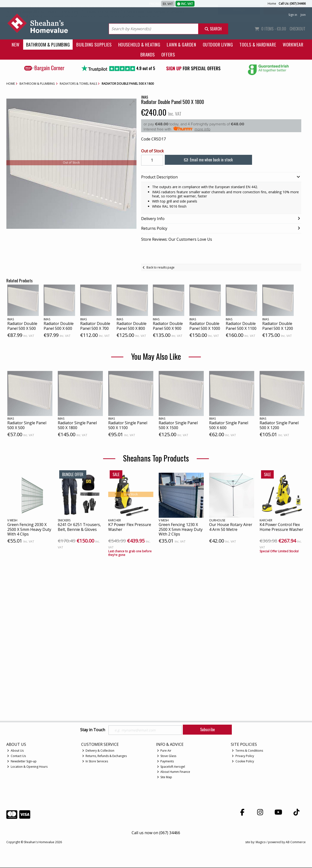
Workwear (293, 44)
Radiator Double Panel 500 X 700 (95, 326)
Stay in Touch (93, 730)
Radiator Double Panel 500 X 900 (168, 326)
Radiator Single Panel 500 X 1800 (77, 425)
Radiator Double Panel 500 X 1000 (205, 326)
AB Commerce (296, 843)
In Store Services (95, 762)
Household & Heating (139, 44)
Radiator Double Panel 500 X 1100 (241, 326)
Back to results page (161, 267)
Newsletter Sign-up (22, 762)
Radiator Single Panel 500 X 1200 (279, 425)
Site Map (165, 778)
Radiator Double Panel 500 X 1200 (278, 326)
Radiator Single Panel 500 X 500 (27, 425)
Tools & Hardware (258, 44)
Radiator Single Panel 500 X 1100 (128, 425)
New (16, 44)
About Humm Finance (174, 772)
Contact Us (16, 757)
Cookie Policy (243, 762)
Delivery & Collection (98, 751)
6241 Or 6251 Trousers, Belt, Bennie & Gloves (79, 527)
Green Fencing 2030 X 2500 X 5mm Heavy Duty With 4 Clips (29, 529)
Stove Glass (167, 757)
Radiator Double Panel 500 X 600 (59, 326)
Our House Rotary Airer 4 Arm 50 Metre (231, 527)
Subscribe (207, 729)
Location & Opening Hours (27, 767)
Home (272, 4)
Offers (168, 54)
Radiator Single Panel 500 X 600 (229, 425)
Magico (261, 843)
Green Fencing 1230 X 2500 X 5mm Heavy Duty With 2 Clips (181, 529)
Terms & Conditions (247, 751)
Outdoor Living (218, 44)
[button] (132, 103)
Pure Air (164, 751)
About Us (15, 751)
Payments (166, 762)
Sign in (293, 15)
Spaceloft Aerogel (171, 767)
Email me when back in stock (205, 160)
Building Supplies (94, 44)
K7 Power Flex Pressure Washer (130, 527)
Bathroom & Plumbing (48, 44)
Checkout (297, 29)
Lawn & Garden (181, 44)
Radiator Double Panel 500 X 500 (22, 326)
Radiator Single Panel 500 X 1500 (178, 425)
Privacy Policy (243, 757)
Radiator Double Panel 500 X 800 (132, 326)
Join (303, 15)
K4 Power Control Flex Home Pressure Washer (281, 527)
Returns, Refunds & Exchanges (105, 757)
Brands (148, 54)
